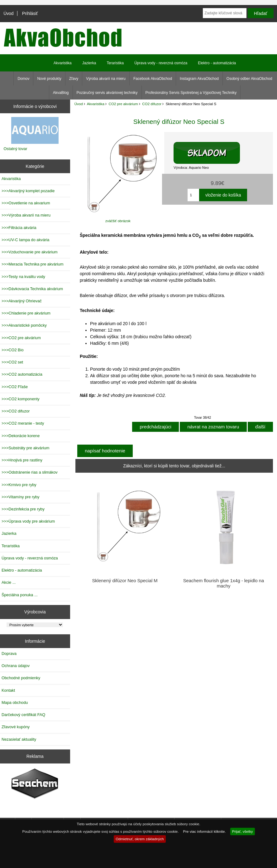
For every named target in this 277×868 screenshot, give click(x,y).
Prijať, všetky (243, 831)
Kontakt (8, 690)
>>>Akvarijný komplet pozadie (28, 191)
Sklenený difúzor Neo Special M (125, 581)
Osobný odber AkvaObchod (249, 79)
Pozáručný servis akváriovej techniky (107, 93)
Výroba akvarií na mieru (106, 79)
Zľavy (74, 79)
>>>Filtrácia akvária (19, 228)
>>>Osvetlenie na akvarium (26, 203)
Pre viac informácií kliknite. (204, 831)
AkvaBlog (61, 93)
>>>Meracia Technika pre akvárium (33, 264)
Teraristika (115, 63)
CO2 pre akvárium (123, 104)
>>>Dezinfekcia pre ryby (23, 509)
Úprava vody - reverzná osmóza (161, 63)
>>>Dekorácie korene (21, 436)
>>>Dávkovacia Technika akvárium (32, 289)
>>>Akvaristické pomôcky (24, 325)
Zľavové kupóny (16, 727)
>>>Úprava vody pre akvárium (28, 521)
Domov (23, 79)
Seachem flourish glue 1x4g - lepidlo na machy (224, 583)
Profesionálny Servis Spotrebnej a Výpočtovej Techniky (191, 93)
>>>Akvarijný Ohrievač (22, 301)
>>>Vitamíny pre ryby (20, 497)
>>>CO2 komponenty (21, 399)
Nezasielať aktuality (19, 739)
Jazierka (89, 63)
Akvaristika (96, 104)
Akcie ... (9, 582)
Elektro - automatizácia (217, 63)
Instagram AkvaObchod (199, 79)
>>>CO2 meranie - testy (23, 423)
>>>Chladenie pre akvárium (26, 313)
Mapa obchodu (15, 702)
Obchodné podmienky (21, 678)
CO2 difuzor (152, 104)
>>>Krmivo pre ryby (19, 485)
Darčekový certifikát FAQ (23, 715)
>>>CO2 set (12, 362)
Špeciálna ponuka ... (20, 595)
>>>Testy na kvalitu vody (23, 277)
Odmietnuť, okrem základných (140, 839)
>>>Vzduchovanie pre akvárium (30, 252)
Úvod (8, 13)
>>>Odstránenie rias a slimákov (30, 472)
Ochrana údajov (16, 666)
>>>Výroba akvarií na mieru (26, 215)
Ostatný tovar (16, 149)
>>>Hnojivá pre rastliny (22, 460)
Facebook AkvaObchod (153, 79)
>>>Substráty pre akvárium (25, 448)
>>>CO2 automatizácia (22, 374)
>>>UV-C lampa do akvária (25, 240)
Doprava (9, 653)
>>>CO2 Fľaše (15, 387)
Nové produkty (49, 79)
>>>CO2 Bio (13, 350)
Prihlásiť (30, 13)
